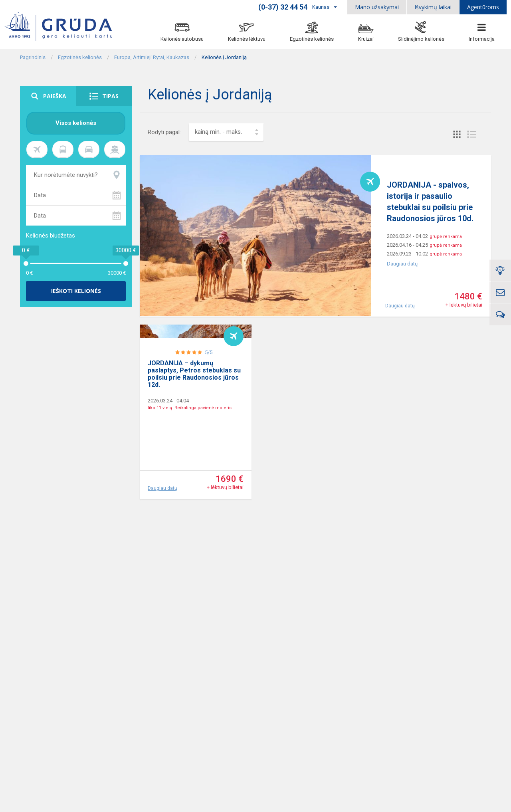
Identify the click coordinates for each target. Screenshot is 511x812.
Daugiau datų (402, 264)
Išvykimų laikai (433, 7)
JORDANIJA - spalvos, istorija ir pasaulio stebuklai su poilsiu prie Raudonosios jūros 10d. (430, 202)
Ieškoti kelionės (76, 291)
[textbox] (226, 132)
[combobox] (226, 132)
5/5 (209, 400)
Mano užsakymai (377, 7)
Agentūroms (483, 7)
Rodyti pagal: (164, 132)
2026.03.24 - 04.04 (168, 449)
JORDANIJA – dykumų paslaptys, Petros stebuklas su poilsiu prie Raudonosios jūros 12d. (194, 422)
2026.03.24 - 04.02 (407, 236)
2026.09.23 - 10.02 (407, 254)
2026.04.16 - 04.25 (407, 245)
